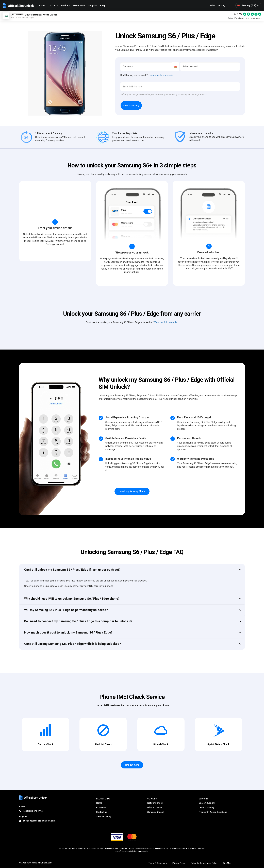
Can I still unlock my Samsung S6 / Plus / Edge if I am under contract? (72, 570)
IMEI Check (79, 5)
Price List (101, 807)
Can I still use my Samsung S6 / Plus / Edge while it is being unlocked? (73, 644)
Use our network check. (161, 75)
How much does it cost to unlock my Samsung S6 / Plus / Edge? (68, 632)
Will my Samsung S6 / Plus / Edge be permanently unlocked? (66, 610)
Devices (65, 5)
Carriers (53, 5)
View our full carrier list (166, 322)
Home (42, 5)
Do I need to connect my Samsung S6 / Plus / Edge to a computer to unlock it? (78, 621)
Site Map (227, 863)
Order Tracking (217, 5)
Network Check (155, 803)
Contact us (102, 812)
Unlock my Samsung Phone (132, 491)
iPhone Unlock (155, 807)
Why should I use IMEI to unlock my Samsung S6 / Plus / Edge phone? (72, 599)
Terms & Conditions (158, 863)
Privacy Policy (179, 863)
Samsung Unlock (156, 812)
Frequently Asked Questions (213, 812)
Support (92, 5)
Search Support (207, 803)
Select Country (104, 816)
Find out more (132, 765)
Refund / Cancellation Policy (204, 863)
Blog (102, 5)
